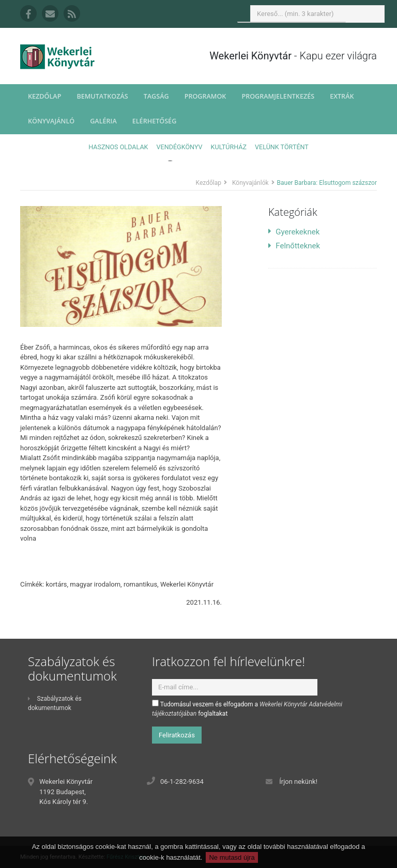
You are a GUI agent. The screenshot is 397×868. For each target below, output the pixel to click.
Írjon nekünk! (298, 782)
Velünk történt (282, 147)
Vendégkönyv (180, 147)
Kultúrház (229, 147)
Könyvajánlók (250, 183)
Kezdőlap (44, 96)
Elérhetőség (155, 121)
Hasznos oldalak (118, 147)
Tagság (156, 96)
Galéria (103, 121)
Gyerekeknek (294, 232)
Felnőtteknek (294, 246)
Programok (205, 96)
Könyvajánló (51, 121)
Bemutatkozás (102, 96)
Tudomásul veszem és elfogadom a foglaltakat (247, 708)
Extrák (342, 96)
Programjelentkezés (278, 96)
